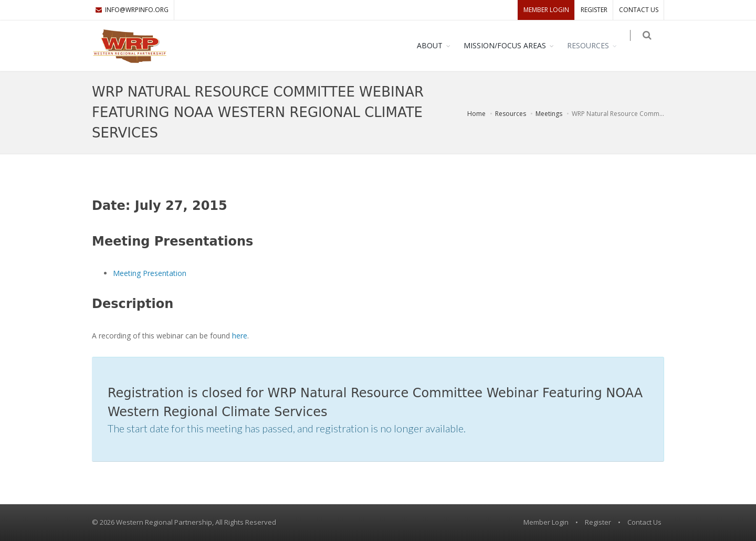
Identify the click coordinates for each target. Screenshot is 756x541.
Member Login (546, 10)
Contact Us (639, 10)
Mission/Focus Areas (512, 45)
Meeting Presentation (150, 273)
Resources (595, 45)
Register (594, 10)
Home (476, 114)
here (240, 336)
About (437, 45)
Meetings (549, 114)
